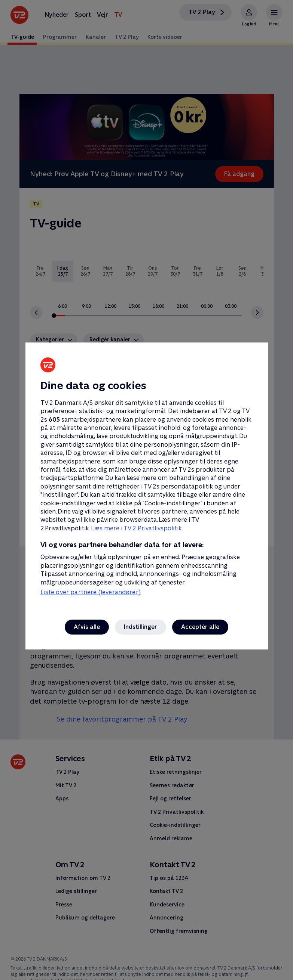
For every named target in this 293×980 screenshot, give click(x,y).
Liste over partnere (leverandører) (91, 592)
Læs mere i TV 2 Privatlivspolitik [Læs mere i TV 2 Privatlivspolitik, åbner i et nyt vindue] (136, 528)
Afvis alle (87, 627)
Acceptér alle (200, 627)
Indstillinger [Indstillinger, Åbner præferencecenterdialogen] (141, 627)
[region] (146, 490)
